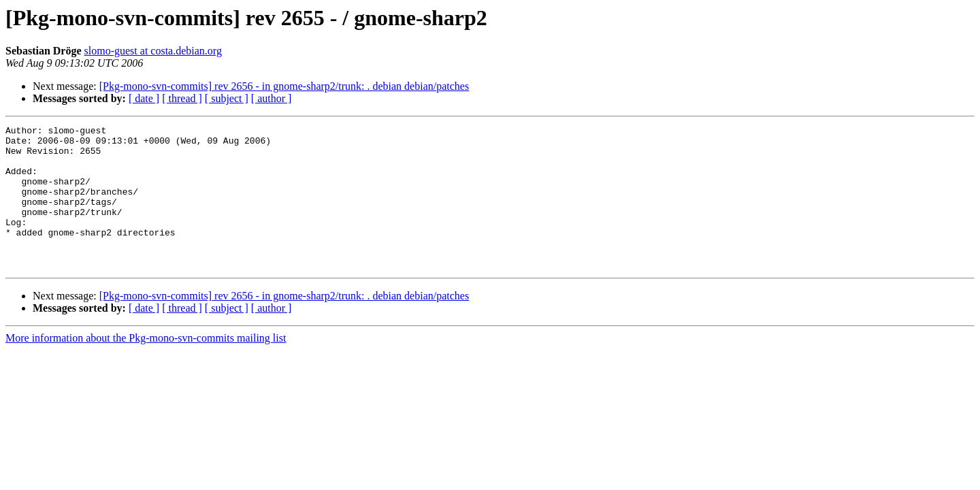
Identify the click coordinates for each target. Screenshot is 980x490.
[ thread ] (182, 98)
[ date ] (144, 98)
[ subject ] (227, 98)
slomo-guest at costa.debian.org (153, 51)
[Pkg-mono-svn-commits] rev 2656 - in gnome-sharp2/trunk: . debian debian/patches (284, 86)
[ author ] (272, 98)
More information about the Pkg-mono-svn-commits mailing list (146, 366)
